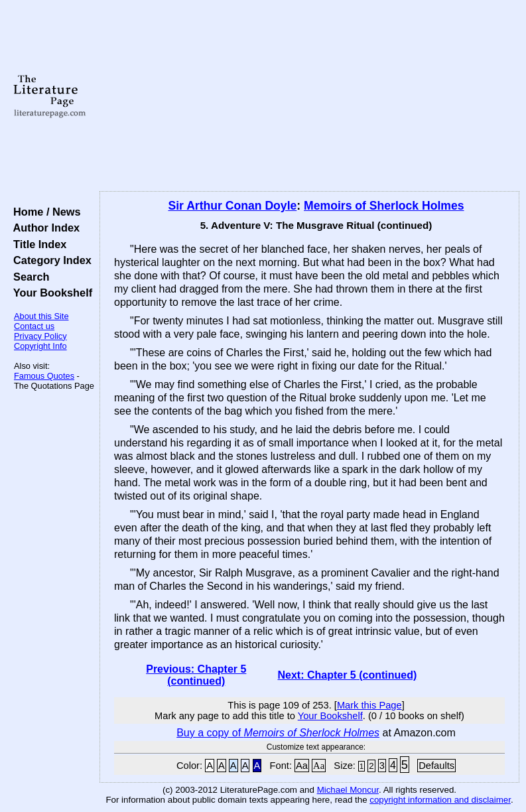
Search (28, 277)
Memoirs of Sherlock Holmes (384, 206)
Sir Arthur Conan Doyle (232, 206)
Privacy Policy (40, 336)
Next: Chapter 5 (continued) (347, 675)
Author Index (43, 228)
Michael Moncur (348, 790)
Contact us (34, 326)
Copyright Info (40, 346)
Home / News (44, 212)
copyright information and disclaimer (440, 800)
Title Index (37, 244)
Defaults (436, 766)
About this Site (41, 316)
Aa (302, 766)
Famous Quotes (44, 376)
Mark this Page (369, 705)
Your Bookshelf (50, 293)
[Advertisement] (310, 96)
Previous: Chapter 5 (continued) (196, 675)
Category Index (49, 260)
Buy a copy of (278, 733)
